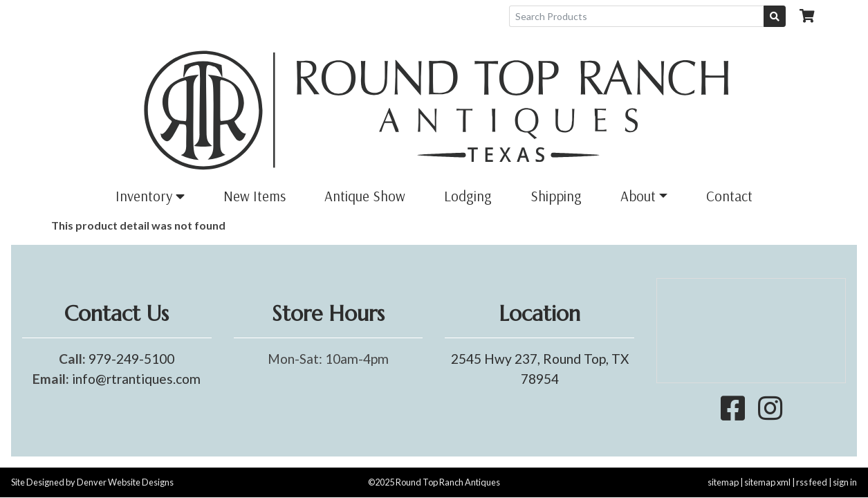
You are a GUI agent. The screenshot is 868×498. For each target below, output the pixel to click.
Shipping (556, 196)
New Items (255, 196)
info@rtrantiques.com (136, 379)
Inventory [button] (150, 196)
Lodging (468, 196)
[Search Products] (637, 16)
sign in (845, 482)
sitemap (723, 482)
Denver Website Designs (125, 482)
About (638, 196)
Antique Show (365, 196)
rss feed (812, 482)
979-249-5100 (131, 359)
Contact (729, 196)
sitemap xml (767, 482)
